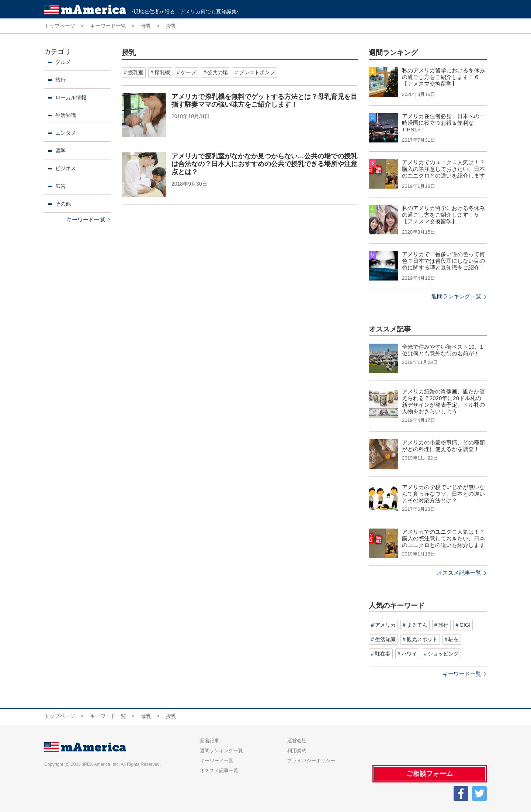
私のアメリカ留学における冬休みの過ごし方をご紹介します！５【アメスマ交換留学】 (443, 215)
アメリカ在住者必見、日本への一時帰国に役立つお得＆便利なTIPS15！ (443, 123)
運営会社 (297, 741)
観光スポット (422, 639)
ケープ (188, 72)
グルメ (63, 62)
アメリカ (385, 625)
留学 (60, 151)
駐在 (454, 639)
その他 (63, 204)
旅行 (60, 80)
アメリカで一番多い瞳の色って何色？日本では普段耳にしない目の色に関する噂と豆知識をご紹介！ (443, 261)
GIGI (465, 625)
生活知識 (66, 115)
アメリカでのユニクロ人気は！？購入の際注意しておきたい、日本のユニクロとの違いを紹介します (443, 169)
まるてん (417, 625)
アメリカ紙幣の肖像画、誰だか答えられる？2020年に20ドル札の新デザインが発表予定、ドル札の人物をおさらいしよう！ (443, 401)
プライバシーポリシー (311, 761)
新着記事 (209, 741)
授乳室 (136, 72)
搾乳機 (162, 72)
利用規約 (297, 751)
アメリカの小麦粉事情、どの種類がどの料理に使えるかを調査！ (443, 446)
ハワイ (409, 654)
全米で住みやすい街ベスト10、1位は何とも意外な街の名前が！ (442, 350)
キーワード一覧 (86, 219)
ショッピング (443, 654)
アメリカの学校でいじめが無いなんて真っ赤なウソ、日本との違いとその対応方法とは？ (443, 494)
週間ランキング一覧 (456, 296)
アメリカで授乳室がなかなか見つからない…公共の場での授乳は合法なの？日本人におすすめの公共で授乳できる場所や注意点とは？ (264, 164)
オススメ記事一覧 (459, 573)
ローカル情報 (71, 97)
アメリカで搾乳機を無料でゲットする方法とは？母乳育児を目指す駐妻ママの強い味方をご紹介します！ (264, 101)
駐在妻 (383, 654)
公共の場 (218, 72)
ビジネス (66, 168)
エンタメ (66, 133)
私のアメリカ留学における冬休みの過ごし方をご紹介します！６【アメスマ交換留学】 (443, 77)
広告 (60, 186)
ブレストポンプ (257, 72)
